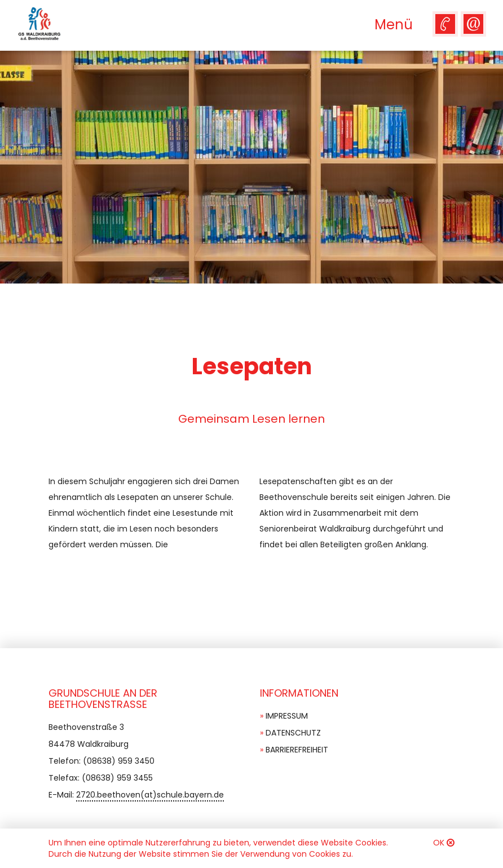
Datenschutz (293, 733)
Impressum (287, 716)
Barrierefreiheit (297, 750)
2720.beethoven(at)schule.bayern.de (150, 795)
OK (439, 843)
